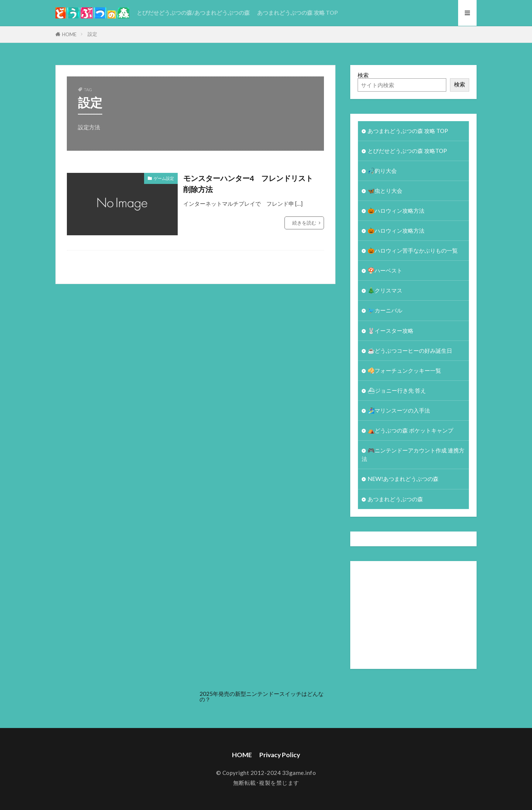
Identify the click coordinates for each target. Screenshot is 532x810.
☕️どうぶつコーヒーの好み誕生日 (410, 351)
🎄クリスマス (385, 290)
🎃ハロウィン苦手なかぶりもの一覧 (413, 250)
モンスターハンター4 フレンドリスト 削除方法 (252, 184)
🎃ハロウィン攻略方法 (396, 211)
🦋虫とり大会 (385, 191)
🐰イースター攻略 (391, 331)
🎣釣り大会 (382, 171)
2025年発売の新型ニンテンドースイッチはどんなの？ (262, 696)
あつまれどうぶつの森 (395, 499)
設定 (92, 34)
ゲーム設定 (164, 178)
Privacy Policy (280, 755)
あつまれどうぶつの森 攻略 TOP (297, 13)
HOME (69, 34)
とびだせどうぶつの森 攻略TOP (407, 151)
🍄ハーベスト (385, 270)
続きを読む (304, 223)
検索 (363, 75)
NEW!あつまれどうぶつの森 (403, 479)
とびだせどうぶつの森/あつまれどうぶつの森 (193, 13)
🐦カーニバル (385, 310)
